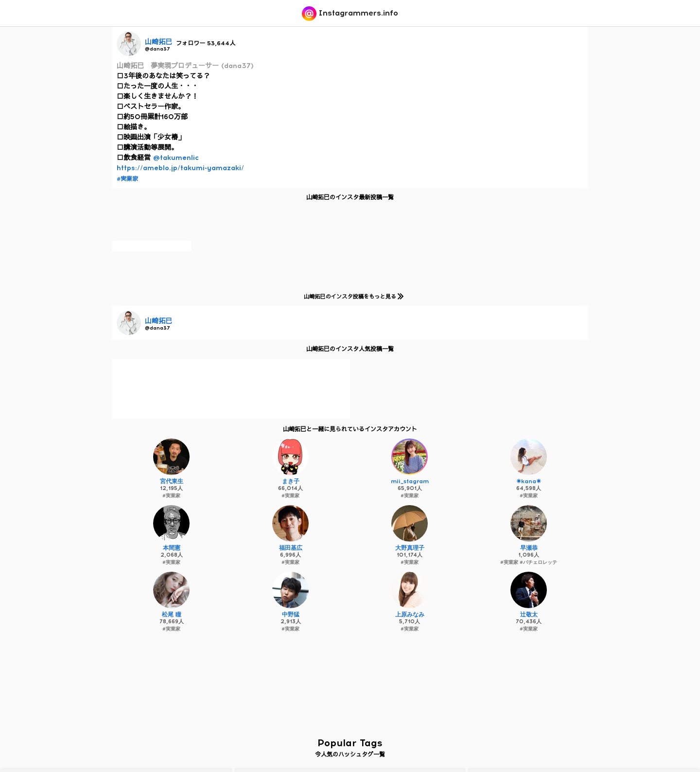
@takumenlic (176, 158)
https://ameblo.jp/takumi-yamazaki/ (180, 168)
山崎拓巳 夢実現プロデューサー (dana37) (185, 66)
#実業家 (127, 179)
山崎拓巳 (158, 42)
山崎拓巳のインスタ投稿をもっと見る (352, 296)
